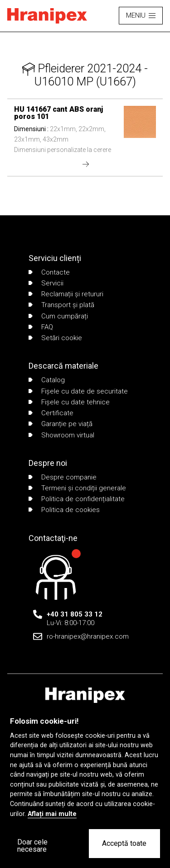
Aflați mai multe (52, 814)
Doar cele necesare (32, 846)
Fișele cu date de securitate (78, 391)
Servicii (46, 283)
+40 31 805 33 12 (75, 614)
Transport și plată (61, 305)
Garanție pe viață (61, 424)
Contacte (49, 272)
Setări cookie (55, 338)
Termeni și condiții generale (77, 488)
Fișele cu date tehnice (69, 402)
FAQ (41, 327)
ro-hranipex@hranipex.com (88, 636)
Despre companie (63, 477)
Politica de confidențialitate (77, 499)
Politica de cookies (64, 510)
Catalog (47, 380)
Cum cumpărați (58, 316)
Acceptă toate (124, 843)
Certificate (51, 413)
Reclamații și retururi (66, 294)
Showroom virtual (61, 435)
